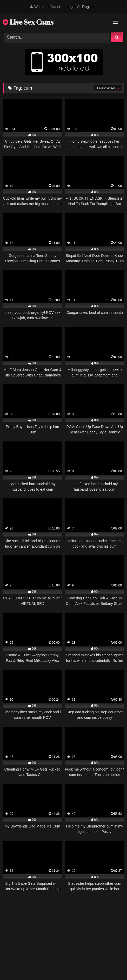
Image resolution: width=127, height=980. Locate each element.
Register (89, 7)
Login (71, 7)
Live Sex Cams (28, 22)
